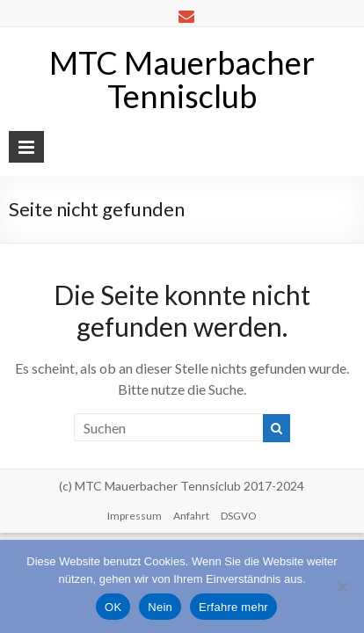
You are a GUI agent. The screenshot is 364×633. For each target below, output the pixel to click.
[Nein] (342, 586)
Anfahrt (191, 516)
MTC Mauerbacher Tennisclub (182, 79)
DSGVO (239, 516)
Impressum (135, 516)
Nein (160, 607)
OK (113, 607)
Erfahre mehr (233, 607)
